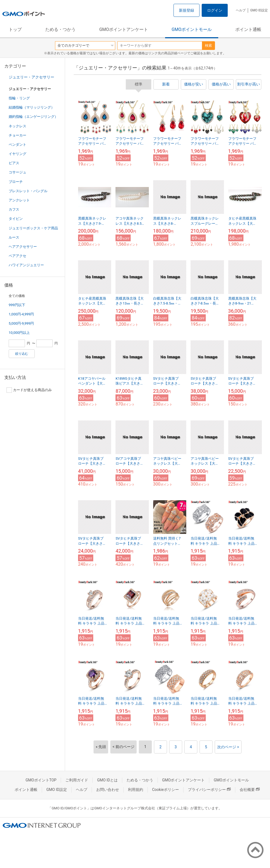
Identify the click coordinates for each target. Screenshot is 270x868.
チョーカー (17, 135)
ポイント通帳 (248, 29)
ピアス (14, 163)
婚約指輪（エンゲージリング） (33, 117)
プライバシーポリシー (209, 790)
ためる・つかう (60, 29)
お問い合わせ (108, 790)
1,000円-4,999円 (21, 314)
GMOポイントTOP (41, 780)
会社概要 (250, 790)
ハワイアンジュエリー (26, 265)
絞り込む (22, 354)
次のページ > (228, 747)
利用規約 (136, 790)
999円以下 (17, 305)
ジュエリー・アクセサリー (31, 77)
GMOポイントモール (192, 29)
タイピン (16, 219)
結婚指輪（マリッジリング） (32, 107)
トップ (15, 29)
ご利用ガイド (77, 780)
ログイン (215, 10)
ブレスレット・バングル (28, 191)
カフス (14, 209)
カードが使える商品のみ (29, 390)
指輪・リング (19, 98)
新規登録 (187, 10)
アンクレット (19, 200)
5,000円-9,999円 (21, 323)
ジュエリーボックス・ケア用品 (33, 228)
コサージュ (17, 172)
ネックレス (17, 126)
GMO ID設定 (259, 10)
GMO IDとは (107, 780)
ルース (14, 237)
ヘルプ (241, 10)
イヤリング (17, 154)
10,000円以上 (19, 333)
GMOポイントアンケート (124, 29)
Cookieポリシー (165, 790)
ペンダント (17, 145)
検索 (208, 45)
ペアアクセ (17, 256)
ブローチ (16, 182)
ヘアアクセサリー (23, 247)
